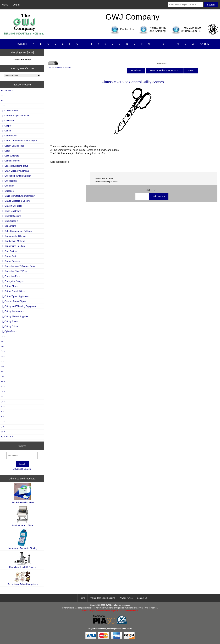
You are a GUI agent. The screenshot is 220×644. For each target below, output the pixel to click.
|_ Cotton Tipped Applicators (15, 296)
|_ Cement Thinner (10, 161)
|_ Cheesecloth (9, 181)
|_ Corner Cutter (9, 256)
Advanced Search (22, 469)
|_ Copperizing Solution (13, 246)
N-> (3, 387)
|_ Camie (6, 131)
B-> (3, 100)
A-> (3, 95)
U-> (3, 422)
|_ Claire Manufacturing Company (18, 196)
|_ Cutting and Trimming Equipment (19, 306)
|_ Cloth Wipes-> (10, 221)
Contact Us (142, 598)
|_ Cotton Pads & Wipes (13, 291)
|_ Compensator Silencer (13, 236)
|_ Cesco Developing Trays (15, 166)
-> (3, 106)
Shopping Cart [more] (22, 53)
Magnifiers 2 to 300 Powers (23, 560)
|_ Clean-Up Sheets (11, 211)
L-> (2, 376)
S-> (3, 412)
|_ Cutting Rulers (10, 321)
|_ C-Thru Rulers (10, 111)
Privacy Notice (126, 598)
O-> (3, 391)
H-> (3, 356)
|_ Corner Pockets (10, 261)
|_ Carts (5, 151)
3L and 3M (22, 44)
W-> (3, 432)
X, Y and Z (205, 44)
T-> (2, 417)
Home (5, 5)
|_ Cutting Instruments (12, 311)
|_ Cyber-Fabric (9, 331)
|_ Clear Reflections (11, 216)
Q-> (3, 402)
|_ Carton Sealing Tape (13, 146)
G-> (3, 351)
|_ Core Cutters (9, 251)
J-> (2, 366)
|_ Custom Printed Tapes (13, 301)
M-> (3, 382)
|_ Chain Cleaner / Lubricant (15, 171)
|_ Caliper (6, 126)
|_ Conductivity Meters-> (13, 241)
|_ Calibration (8, 121)
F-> (2, 346)
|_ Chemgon (7, 186)
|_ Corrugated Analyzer (13, 281)
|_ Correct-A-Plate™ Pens (14, 271)
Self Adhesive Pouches (23, 493)
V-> (3, 427)
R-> (3, 407)
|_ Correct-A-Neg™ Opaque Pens (18, 266)
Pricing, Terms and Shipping (102, 598)
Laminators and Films (23, 516)
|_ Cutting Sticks (9, 326)
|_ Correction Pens (10, 276)
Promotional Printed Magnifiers (23, 578)
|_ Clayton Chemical (11, 206)
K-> (3, 371)
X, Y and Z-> (7, 437)
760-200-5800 (192, 28)
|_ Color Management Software (17, 231)
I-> (2, 361)
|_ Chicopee (7, 191)
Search (22, 446)
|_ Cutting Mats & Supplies (14, 316)
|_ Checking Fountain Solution (16, 176)
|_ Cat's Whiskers (10, 156)
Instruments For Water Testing (23, 539)
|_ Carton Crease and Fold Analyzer (19, 141)
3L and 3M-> (7, 91)
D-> (3, 336)
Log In (16, 5)
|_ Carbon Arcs (9, 136)
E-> (3, 341)
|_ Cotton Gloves (10, 286)
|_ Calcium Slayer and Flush (15, 116)
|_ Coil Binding (9, 226)
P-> (3, 396)
